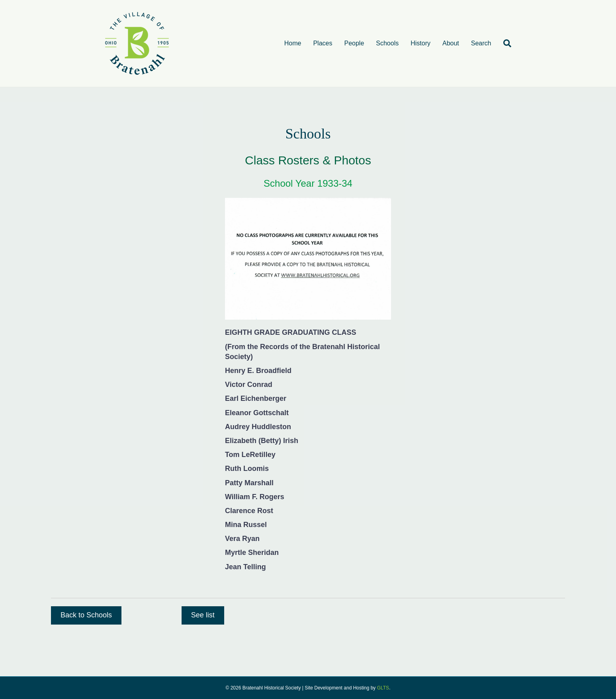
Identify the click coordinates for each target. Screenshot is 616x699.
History (420, 43)
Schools (387, 43)
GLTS (383, 688)
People (354, 43)
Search (481, 43)
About (451, 43)
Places (323, 43)
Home (293, 43)
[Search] (504, 43)
